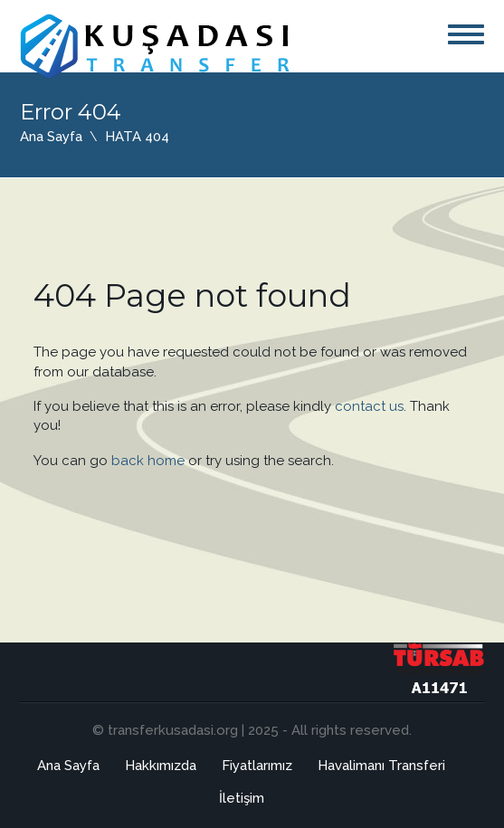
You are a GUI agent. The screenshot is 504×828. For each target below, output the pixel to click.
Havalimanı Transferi (381, 766)
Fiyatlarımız (257, 766)
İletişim (242, 798)
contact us (369, 406)
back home (148, 461)
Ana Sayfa (51, 137)
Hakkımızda (161, 766)
